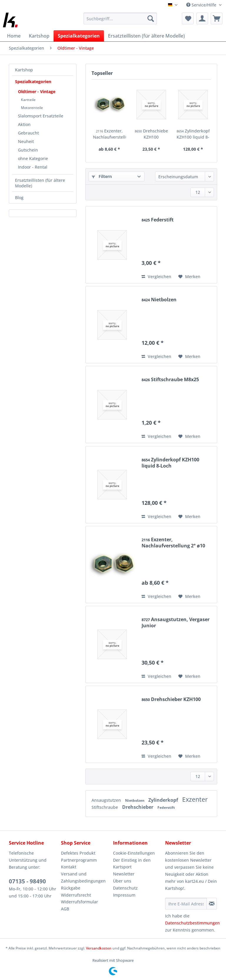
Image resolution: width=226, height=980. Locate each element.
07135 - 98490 (27, 881)
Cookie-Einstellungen (134, 853)
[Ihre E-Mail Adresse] (186, 904)
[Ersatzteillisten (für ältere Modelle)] (146, 36)
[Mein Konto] (202, 19)
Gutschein (28, 150)
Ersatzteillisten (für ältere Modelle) (40, 183)
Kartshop (24, 70)
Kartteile (28, 100)
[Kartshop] (39, 36)
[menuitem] (120, 21)
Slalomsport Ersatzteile (41, 116)
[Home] (14, 36)
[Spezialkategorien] (79, 36)
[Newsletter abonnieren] (212, 904)
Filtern (102, 176)
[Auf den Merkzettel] (189, 277)
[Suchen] (151, 19)
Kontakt (69, 867)
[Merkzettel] (188, 19)
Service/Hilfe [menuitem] (202, 5)
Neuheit (26, 141)
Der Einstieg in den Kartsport (132, 864)
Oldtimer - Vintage (37, 91)
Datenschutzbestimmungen (192, 923)
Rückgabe (71, 888)
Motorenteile (32, 108)
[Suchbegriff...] (120, 19)
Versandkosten (99, 948)
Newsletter (124, 874)
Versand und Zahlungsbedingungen (83, 877)
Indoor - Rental (33, 167)
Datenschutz (125, 888)
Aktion (24, 124)
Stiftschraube (105, 807)
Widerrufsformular (79, 902)
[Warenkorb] (217, 19)
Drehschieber (138, 807)
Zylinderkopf (164, 800)
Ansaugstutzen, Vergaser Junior (176, 622)
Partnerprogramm (79, 860)
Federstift (158, 220)
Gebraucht (28, 133)
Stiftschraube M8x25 (170, 380)
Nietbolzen (159, 300)
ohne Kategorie (33, 158)
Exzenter (195, 799)
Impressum (124, 895)
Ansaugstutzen (107, 800)
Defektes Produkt (78, 853)
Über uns (122, 881)
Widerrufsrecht (76, 895)
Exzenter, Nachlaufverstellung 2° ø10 (109, 134)
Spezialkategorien (33, 81)
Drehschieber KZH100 (151, 134)
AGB (65, 909)
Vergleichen (156, 276)
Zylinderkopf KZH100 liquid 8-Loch (193, 134)
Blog (19, 197)
